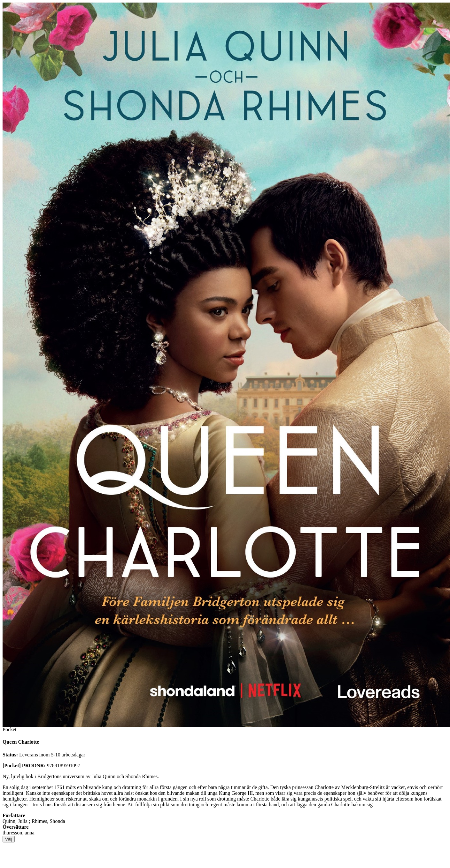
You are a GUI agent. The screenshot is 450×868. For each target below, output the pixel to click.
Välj (9, 839)
